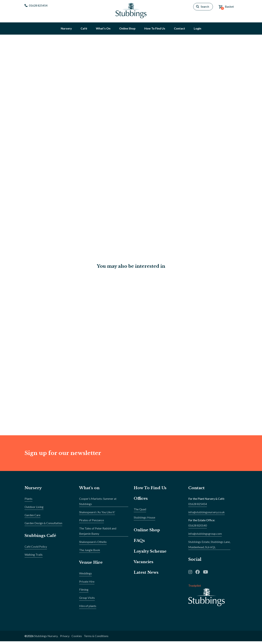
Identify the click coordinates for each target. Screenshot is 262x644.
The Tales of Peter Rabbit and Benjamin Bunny (98, 534)
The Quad (140, 512)
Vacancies (144, 565)
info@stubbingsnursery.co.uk (207, 515)
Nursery (33, 491)
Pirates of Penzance (92, 523)
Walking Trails (34, 557)
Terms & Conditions (96, 639)
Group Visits (87, 600)
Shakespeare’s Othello (93, 544)
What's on (90, 491)
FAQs (139, 543)
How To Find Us (151, 491)
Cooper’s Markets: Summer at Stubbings (98, 504)
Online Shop (147, 533)
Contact (197, 491)
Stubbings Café (41, 538)
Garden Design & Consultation (43, 526)
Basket (226, 7)
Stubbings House (144, 520)
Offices (141, 501)
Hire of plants (88, 609)
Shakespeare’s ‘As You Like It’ (97, 515)
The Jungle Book (90, 553)
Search (205, 6)
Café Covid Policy (36, 549)
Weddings (86, 576)
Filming (84, 592)
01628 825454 (36, 5)
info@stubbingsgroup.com (205, 536)
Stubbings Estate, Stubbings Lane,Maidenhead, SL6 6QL (209, 547)
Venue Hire (92, 565)
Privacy (65, 639)
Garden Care (32, 518)
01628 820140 (198, 528)
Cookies (77, 639)
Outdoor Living (34, 509)
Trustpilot (195, 588)
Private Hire (87, 584)
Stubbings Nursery (46, 639)
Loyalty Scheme (151, 554)
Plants (28, 501)
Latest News (146, 575)
